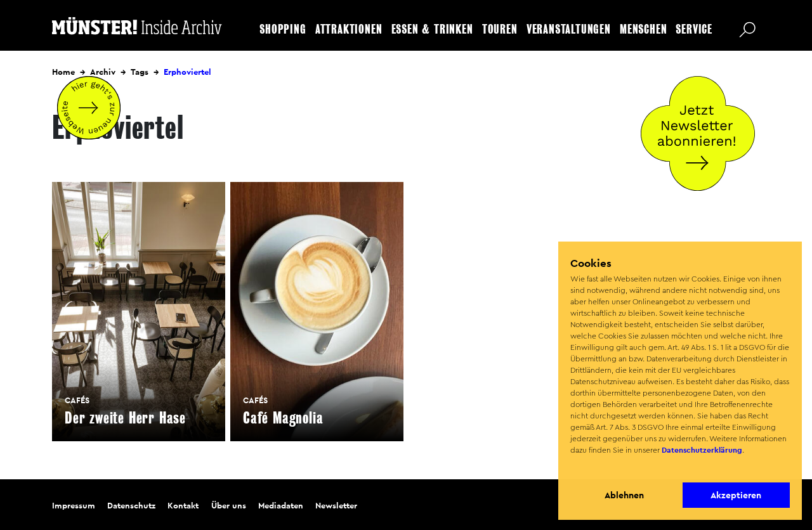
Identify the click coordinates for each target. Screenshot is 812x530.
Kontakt (183, 506)
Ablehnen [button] (624, 495)
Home (63, 72)
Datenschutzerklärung (702, 450)
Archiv (103, 72)
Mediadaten (281, 506)
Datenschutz (131, 506)
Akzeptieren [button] (736, 495)
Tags (140, 72)
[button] (572, 467)
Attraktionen (349, 29)
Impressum (74, 506)
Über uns (229, 506)
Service (694, 29)
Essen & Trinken (432, 29)
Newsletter (336, 506)
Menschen (643, 29)
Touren (500, 29)
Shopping (283, 29)
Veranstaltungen (569, 29)
